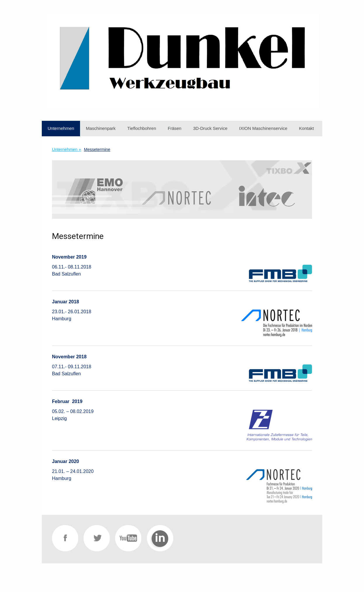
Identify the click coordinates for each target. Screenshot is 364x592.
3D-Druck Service (210, 128)
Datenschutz (80, 575)
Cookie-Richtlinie (105, 575)
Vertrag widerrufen (157, 575)
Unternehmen (61, 128)
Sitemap (127, 575)
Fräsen (175, 128)
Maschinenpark (101, 128)
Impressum (59, 575)
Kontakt (307, 128)
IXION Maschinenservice (263, 128)
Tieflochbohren (142, 128)
